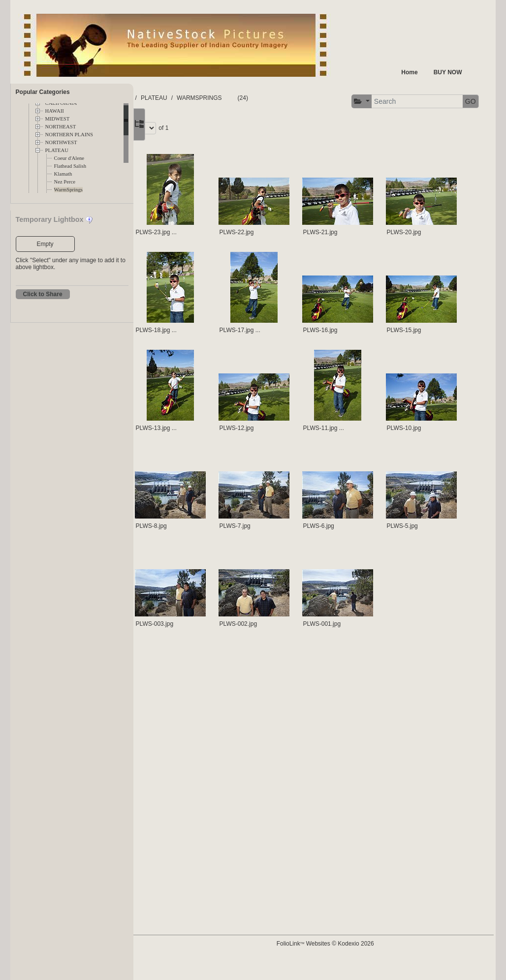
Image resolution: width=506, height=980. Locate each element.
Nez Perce (65, 182)
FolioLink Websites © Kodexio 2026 (371, 959)
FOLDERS (180, 98)
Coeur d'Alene (69, 158)
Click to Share (43, 294)
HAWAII (55, 111)
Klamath (63, 174)
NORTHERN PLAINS (69, 135)
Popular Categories (43, 92)
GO (277, 128)
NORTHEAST (61, 127)
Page (415, 127)
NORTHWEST (61, 142)
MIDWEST (58, 119)
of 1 (457, 127)
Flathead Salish (70, 166)
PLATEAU (57, 150)
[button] (168, 128)
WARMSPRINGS (305, 98)
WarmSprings (68, 190)
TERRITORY (220, 98)
